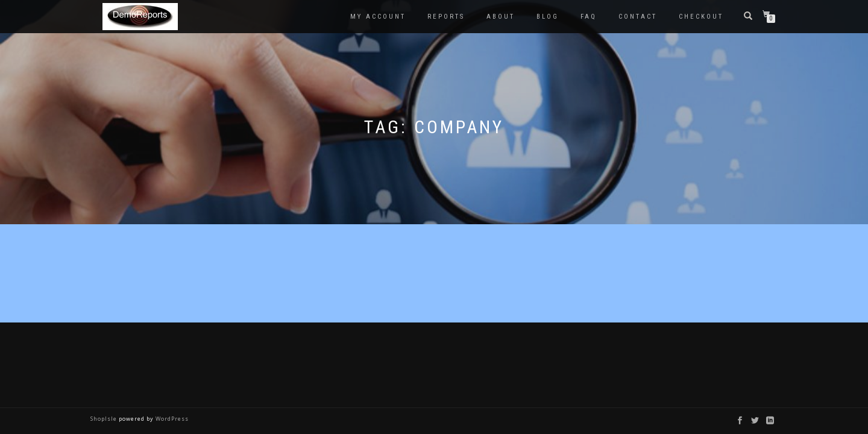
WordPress (171, 419)
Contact (638, 17)
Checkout (701, 17)
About (501, 17)
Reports (446, 17)
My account (378, 17)
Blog (548, 17)
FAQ (589, 17)
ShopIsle (105, 419)
